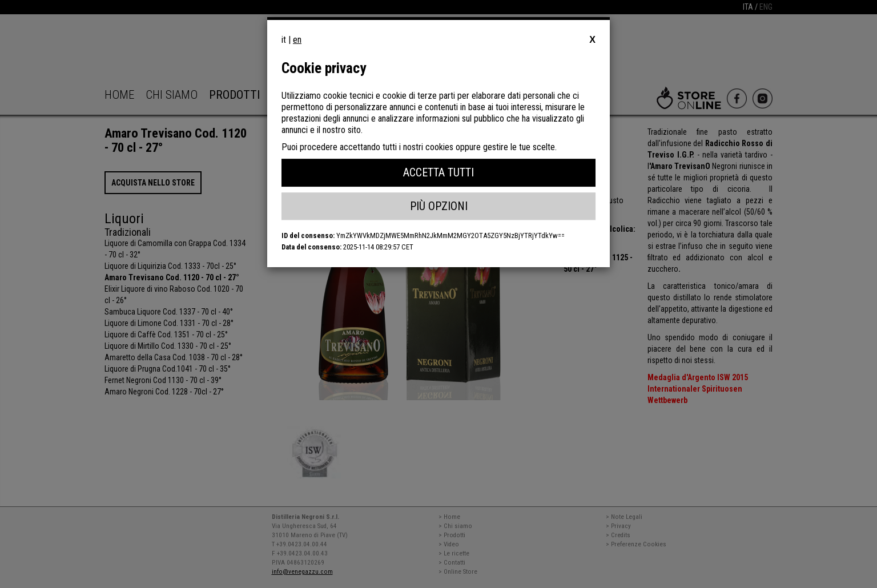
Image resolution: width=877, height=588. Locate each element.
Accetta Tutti (438, 172)
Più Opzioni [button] (439, 206)
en (297, 40)
